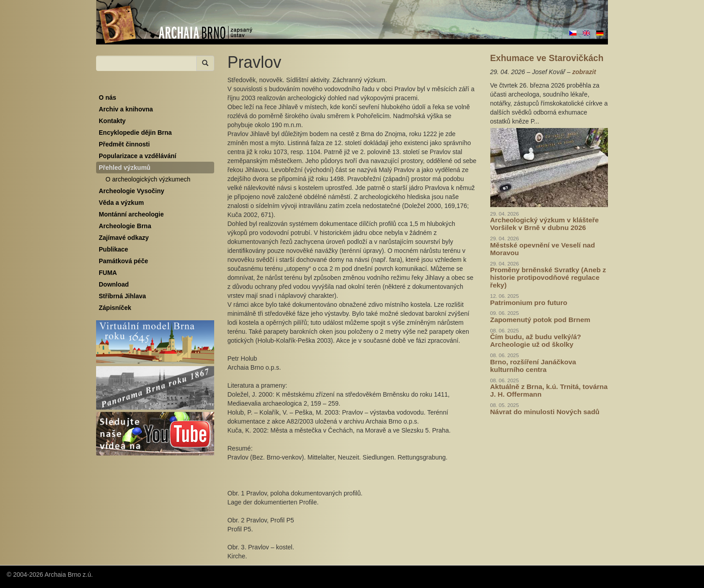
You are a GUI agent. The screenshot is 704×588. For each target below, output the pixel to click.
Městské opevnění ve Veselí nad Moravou (543, 249)
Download (114, 284)
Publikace (113, 249)
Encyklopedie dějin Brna (135, 133)
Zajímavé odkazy (124, 238)
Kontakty (112, 121)
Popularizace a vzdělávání (138, 156)
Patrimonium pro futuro (529, 303)
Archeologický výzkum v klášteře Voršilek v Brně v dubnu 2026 (545, 224)
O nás (108, 97)
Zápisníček (115, 308)
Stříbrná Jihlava (122, 296)
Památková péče (123, 261)
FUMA (108, 273)
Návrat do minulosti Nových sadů (545, 412)
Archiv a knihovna (126, 109)
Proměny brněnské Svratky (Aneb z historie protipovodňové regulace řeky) (548, 277)
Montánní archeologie (131, 214)
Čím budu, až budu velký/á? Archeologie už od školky (536, 340)
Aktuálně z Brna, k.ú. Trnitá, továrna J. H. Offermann (549, 390)
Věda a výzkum (121, 203)
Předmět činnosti (124, 144)
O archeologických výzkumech (148, 179)
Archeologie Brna (125, 226)
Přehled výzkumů (125, 168)
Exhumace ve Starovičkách (547, 58)
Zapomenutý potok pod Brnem (540, 320)
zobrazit (584, 72)
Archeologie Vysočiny (132, 191)
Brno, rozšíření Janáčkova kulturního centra (533, 366)
